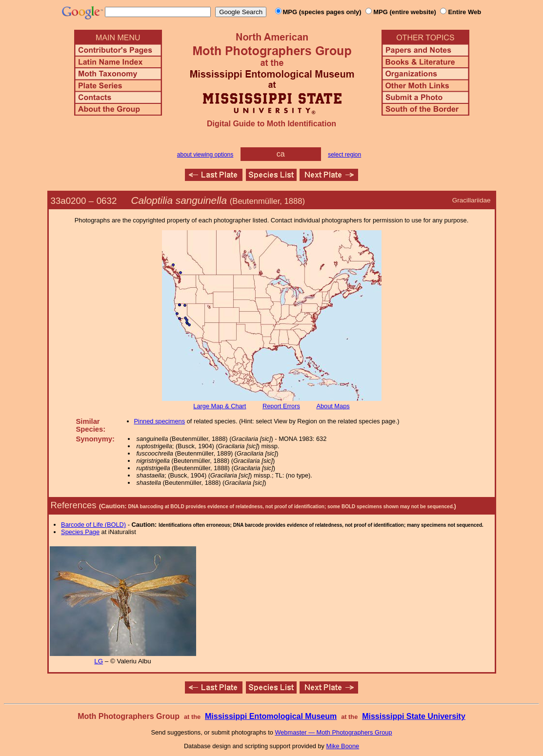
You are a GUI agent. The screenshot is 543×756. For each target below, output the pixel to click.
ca (281, 154)
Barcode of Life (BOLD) (93, 525)
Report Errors (281, 406)
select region (344, 155)
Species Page (80, 532)
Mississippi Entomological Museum (271, 716)
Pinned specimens (160, 421)
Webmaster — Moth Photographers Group (333, 732)
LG (99, 661)
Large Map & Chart (220, 406)
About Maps (333, 406)
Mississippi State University (414, 716)
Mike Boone (343, 746)
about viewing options (205, 155)
